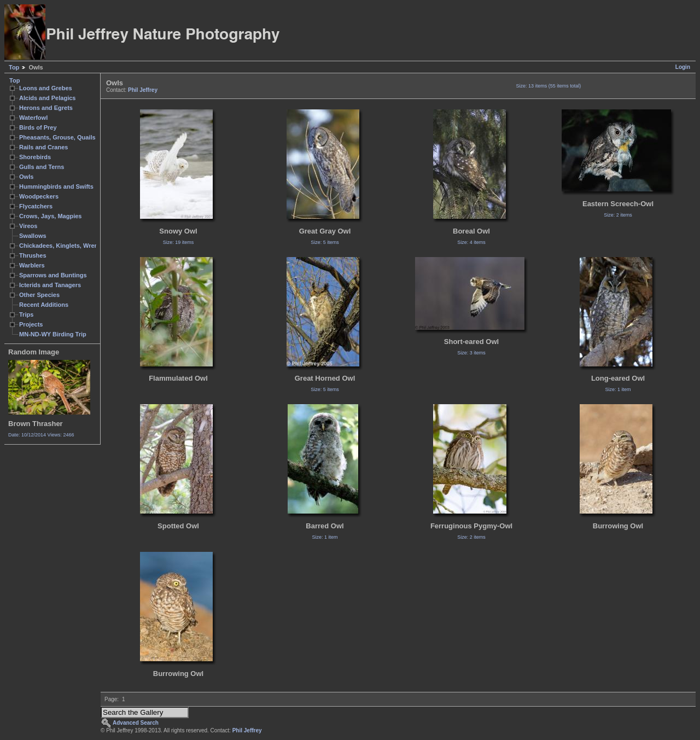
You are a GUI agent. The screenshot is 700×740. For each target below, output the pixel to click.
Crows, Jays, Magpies (51, 216)
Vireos (28, 226)
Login (683, 67)
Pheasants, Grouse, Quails (57, 137)
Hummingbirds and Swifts (56, 187)
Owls (26, 177)
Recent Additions (44, 305)
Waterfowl (33, 118)
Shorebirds (35, 157)
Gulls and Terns (42, 167)
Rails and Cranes (43, 147)
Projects (31, 324)
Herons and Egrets (46, 108)
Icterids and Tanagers (50, 285)
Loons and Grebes (46, 88)
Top (14, 67)
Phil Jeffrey (143, 90)
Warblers (32, 265)
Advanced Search (136, 723)
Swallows (33, 236)
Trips (26, 314)
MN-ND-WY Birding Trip (53, 334)
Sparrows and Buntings (53, 275)
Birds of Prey (38, 127)
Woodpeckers (39, 196)
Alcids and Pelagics (47, 98)
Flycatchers (36, 206)
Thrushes (33, 255)
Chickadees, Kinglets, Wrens (60, 246)
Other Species (39, 295)
